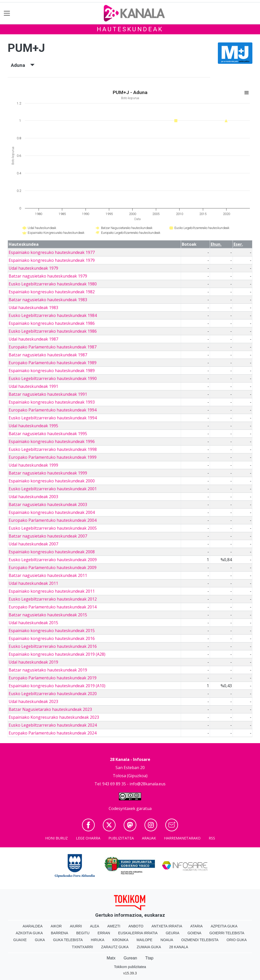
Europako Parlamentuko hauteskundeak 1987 (53, 347)
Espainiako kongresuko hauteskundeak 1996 (52, 441)
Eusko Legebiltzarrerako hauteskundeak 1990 (53, 378)
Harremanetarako (182, 838)
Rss (212, 838)
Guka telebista (68, 940)
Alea (95, 926)
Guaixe (20, 940)
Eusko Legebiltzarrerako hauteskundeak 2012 (53, 599)
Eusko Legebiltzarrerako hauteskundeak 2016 (53, 646)
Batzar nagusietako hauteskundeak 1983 (48, 300)
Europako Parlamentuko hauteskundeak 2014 (53, 607)
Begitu (83, 933)
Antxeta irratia (167, 926)
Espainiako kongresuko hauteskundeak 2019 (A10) (57, 686)
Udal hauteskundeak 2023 (33, 701)
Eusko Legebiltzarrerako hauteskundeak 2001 (53, 489)
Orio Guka (237, 940)
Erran (104, 933)
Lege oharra (88, 838)
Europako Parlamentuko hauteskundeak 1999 (53, 457)
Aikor (56, 926)
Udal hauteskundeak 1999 (33, 465)
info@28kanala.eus (148, 784)
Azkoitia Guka (29, 933)
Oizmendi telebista (200, 940)
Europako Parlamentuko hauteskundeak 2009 (53, 568)
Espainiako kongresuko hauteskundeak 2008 (52, 552)
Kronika (120, 940)
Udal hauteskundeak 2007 (33, 544)
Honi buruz (56, 838)
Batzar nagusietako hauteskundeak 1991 (48, 394)
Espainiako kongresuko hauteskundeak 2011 (52, 591)
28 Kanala (179, 947)
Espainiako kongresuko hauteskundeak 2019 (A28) (57, 654)
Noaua (167, 940)
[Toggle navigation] (7, 13)
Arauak (149, 838)
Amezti (114, 926)
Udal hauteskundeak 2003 (33, 497)
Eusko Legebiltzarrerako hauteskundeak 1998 (53, 449)
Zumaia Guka (149, 947)
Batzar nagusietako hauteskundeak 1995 (48, 434)
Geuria (173, 933)
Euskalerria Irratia (138, 933)
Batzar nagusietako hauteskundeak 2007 (48, 536)
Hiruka (98, 940)
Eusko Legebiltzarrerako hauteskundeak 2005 (53, 528)
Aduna (23, 65)
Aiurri (76, 926)
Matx (111, 958)
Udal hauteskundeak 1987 (33, 339)
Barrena (60, 933)
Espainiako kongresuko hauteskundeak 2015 (52, 631)
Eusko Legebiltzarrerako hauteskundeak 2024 (53, 725)
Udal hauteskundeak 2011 (33, 583)
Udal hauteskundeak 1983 (33, 308)
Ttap (149, 958)
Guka (40, 940)
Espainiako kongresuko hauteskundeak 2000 (52, 481)
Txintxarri (82, 947)
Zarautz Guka (115, 947)
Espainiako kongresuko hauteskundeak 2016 (52, 638)
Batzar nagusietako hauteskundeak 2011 (48, 575)
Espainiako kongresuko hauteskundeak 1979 (52, 260)
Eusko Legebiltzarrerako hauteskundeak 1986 (53, 331)
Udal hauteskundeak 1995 (33, 426)
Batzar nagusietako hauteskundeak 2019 (48, 670)
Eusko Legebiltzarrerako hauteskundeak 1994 (53, 418)
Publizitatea (121, 838)
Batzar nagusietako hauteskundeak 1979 (48, 276)
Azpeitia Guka (224, 926)
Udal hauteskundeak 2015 (33, 623)
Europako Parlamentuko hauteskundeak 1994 (53, 410)
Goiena (194, 933)
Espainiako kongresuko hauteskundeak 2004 (52, 512)
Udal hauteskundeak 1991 (33, 386)
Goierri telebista (227, 933)
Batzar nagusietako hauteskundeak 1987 (48, 355)
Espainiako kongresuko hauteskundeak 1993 (52, 402)
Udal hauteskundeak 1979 (33, 268)
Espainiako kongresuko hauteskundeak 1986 (52, 323)
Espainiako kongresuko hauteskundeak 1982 (52, 292)
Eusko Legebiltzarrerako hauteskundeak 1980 (53, 284)
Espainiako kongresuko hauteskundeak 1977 (52, 252)
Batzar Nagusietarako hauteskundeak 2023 (50, 709)
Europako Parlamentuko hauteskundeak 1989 (53, 363)
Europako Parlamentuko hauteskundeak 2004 (53, 520)
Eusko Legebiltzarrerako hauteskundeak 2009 (53, 560)
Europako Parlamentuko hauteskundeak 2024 (53, 733)
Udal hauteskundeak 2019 (33, 662)
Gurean (130, 958)
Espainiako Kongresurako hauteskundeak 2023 (54, 717)
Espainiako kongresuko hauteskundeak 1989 (52, 371)
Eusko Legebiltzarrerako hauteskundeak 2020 (53, 694)
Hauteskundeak (130, 29)
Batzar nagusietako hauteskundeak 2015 (48, 615)
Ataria (196, 926)
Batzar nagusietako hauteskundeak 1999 (48, 473)
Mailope (144, 940)
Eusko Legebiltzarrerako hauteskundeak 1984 (53, 315)
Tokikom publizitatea (130, 967)
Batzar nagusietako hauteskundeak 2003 (48, 504)
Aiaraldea (33, 926)
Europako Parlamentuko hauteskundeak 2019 (53, 678)
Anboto (136, 926)
